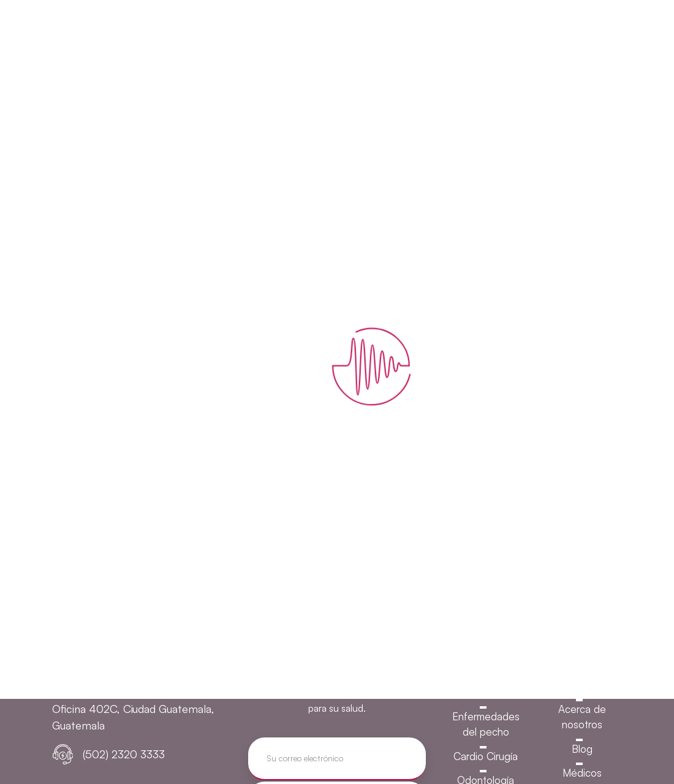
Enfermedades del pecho (486, 724)
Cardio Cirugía (486, 756)
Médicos (582, 773)
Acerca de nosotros (582, 717)
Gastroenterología (486, 692)
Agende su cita (553, 30)
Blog (582, 749)
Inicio (582, 684)
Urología (486, 668)
